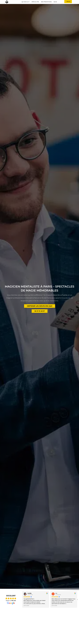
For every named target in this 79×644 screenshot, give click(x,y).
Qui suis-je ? (26, 2)
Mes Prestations (46, 2)
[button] (77, 599)
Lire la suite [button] (26, 606)
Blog (55, 2)
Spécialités (35, 2)
